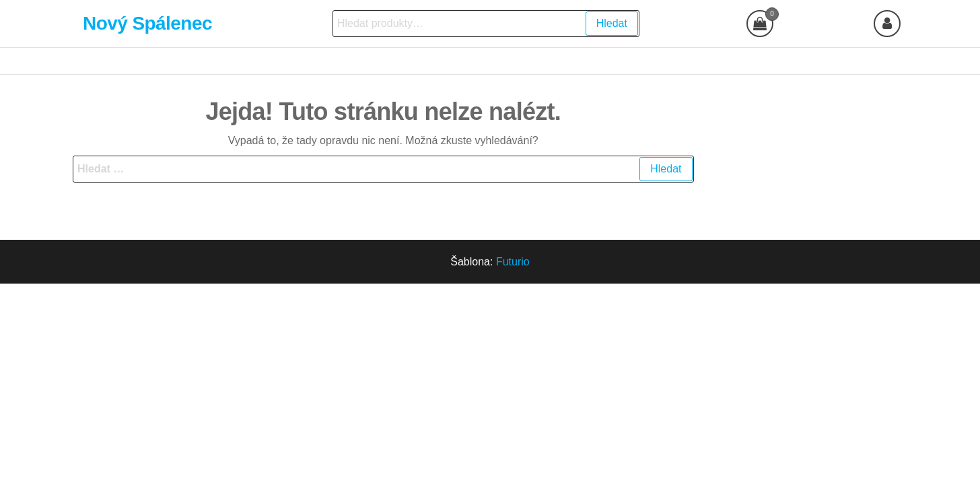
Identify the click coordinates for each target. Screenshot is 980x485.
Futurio (513, 262)
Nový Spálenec (147, 23)
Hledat (612, 23)
